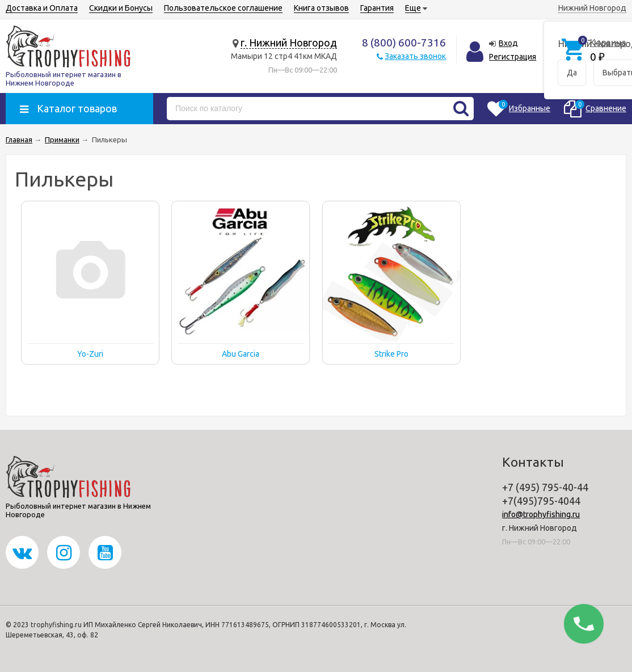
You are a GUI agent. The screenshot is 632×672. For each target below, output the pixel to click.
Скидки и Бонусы (121, 8)
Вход (508, 43)
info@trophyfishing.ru (541, 514)
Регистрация (513, 57)
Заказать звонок (415, 56)
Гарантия (377, 8)
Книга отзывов (321, 8)
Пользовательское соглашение (223, 8)
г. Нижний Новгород (289, 43)
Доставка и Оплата (42, 8)
